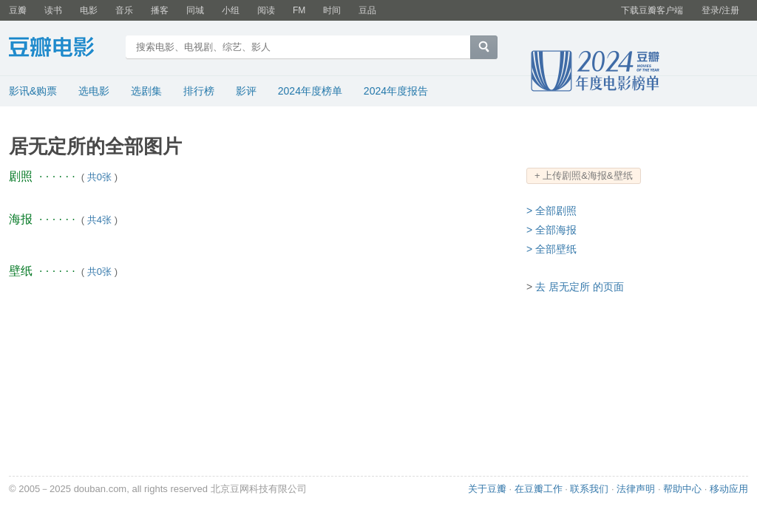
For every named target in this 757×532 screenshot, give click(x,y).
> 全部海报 (551, 230)
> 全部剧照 (551, 211)
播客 (160, 10)
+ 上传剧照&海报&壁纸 (584, 175)
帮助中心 (682, 489)
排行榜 (199, 91)
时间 (332, 10)
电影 (89, 10)
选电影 (94, 91)
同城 (195, 10)
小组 (231, 10)
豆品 (367, 10)
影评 (246, 91)
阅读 (266, 10)
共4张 (99, 220)
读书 (53, 10)
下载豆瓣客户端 (652, 10)
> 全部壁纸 (551, 249)
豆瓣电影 (62, 49)
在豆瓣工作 (539, 489)
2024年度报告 (396, 91)
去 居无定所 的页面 (580, 287)
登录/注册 (720, 10)
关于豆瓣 (487, 489)
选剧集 (146, 91)
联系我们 (589, 489)
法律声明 (636, 489)
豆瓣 (18, 10)
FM (299, 10)
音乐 (124, 10)
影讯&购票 (33, 91)
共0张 (99, 177)
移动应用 (729, 489)
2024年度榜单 (310, 91)
